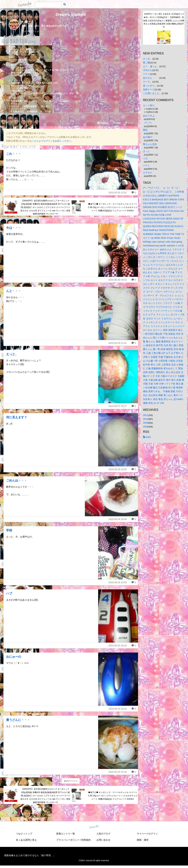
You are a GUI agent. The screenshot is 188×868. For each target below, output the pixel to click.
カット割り (149, 105)
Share (129, 123)
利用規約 (86, 840)
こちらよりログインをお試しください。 (53, 141)
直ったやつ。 (150, 86)
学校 (9, 530)
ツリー (146, 74)
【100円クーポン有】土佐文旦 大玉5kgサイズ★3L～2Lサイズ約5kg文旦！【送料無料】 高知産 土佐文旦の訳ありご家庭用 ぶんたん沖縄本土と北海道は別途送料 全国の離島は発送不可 (164, 21)
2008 (146, 427)
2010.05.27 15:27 (117, 406)
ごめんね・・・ (17, 480)
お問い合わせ (103, 840)
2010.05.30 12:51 (117, 193)
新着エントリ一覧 (66, 834)
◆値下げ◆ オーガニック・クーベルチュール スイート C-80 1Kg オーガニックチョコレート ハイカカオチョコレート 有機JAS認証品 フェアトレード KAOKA (113, 207)
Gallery (103, 123)
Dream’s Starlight (71, 15)
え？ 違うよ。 (151, 66)
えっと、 (12, 354)
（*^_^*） (148, 123)
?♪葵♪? (26, 22)
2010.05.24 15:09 (117, 519)
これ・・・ (14, 154)
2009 (146, 423)
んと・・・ (14, 291)
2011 (146, 415)
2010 (146, 419)
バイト (146, 165)
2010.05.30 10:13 (117, 280)
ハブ (9, 594)
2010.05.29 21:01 (117, 343)
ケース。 (148, 82)
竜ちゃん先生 (150, 144)
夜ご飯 (146, 63)
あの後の (148, 137)
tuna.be (94, 827)
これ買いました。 (152, 93)
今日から (148, 70)
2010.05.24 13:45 (117, 582)
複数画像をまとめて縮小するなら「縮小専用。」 (30, 855)
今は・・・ (14, 228)
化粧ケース (149, 89)
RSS (147, 437)
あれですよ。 (150, 116)
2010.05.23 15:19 (117, 772)
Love (117, 123)
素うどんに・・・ (18, 720)
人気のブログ (103, 834)
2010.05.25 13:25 (117, 469)
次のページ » (71, 781)
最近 (145, 130)
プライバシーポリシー (68, 840)
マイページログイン (147, 834)
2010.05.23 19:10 (117, 646)
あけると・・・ (151, 78)
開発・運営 (143, 840)
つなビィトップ (24, 834)
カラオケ (148, 173)
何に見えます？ (17, 417)
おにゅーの (14, 657)
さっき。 (148, 59)
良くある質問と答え (26, 840)
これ (145, 158)
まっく (146, 151)
